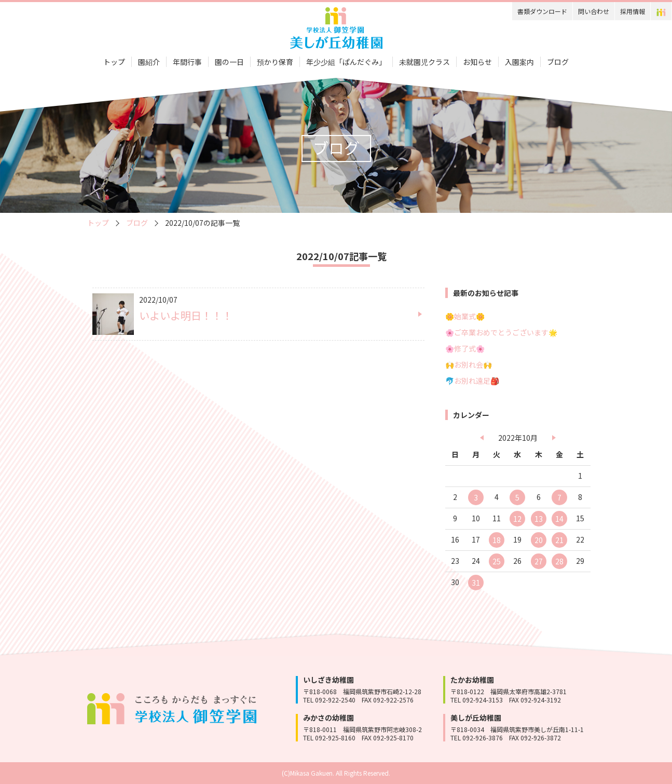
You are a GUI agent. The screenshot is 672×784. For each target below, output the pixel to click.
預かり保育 (275, 62)
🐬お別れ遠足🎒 (472, 381)
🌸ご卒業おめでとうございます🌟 (501, 332)
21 (559, 540)
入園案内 (519, 62)
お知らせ (477, 62)
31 (476, 583)
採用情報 (633, 11)
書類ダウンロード (542, 11)
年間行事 (187, 62)
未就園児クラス (424, 62)
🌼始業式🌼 (465, 316)
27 (539, 561)
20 (539, 540)
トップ (114, 62)
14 (559, 519)
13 (539, 519)
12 (517, 519)
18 (497, 540)
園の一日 (229, 62)
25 (497, 561)
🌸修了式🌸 (465, 348)
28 (559, 561)
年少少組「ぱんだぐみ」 (346, 62)
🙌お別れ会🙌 (469, 364)
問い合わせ (594, 11)
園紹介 (149, 62)
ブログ (558, 62)
